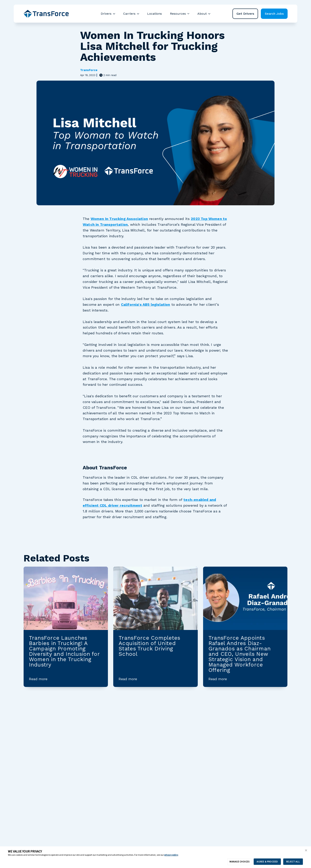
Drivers (106, 14)
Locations (155, 14)
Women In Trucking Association (119, 219)
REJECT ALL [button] (293, 862)
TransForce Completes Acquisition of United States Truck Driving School (149, 646)
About (202, 14)
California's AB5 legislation (146, 304)
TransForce (89, 70)
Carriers (129, 14)
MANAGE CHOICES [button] (239, 862)
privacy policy (171, 855)
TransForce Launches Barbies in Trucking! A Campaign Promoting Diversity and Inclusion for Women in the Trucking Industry (64, 651)
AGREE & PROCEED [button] (267, 862)
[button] (306, 850)
